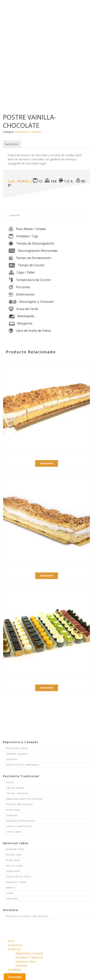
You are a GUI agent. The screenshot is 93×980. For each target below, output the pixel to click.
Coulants (12, 759)
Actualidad (14, 970)
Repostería (13, 810)
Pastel (10, 782)
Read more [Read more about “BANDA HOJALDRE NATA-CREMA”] (47, 576)
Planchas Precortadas (21, 821)
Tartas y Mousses (17, 793)
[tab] (12, 144)
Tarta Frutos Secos (19, 877)
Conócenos (15, 945)
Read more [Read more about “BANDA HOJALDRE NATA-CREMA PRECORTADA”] (47, 463)
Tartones (12, 899)
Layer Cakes (13, 860)
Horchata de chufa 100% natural (27, 916)
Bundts (11, 888)
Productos (14, 949)
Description (12, 144)
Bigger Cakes (14, 855)
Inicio (11, 941)
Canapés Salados (17, 754)
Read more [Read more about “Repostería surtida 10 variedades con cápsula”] (47, 688)
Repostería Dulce (17, 748)
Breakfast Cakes (16, 882)
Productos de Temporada (22, 765)
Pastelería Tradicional (29, 957)
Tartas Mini (13, 832)
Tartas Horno (15, 788)
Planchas (12, 815)
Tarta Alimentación (19, 826)
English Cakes (14, 866)
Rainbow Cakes (15, 849)
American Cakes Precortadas (24, 799)
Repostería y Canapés (28, 132)
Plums (10, 893)
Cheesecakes (13, 871)
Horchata (21, 966)
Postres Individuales (19, 804)
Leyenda (14, 215)
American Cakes (26, 961)
